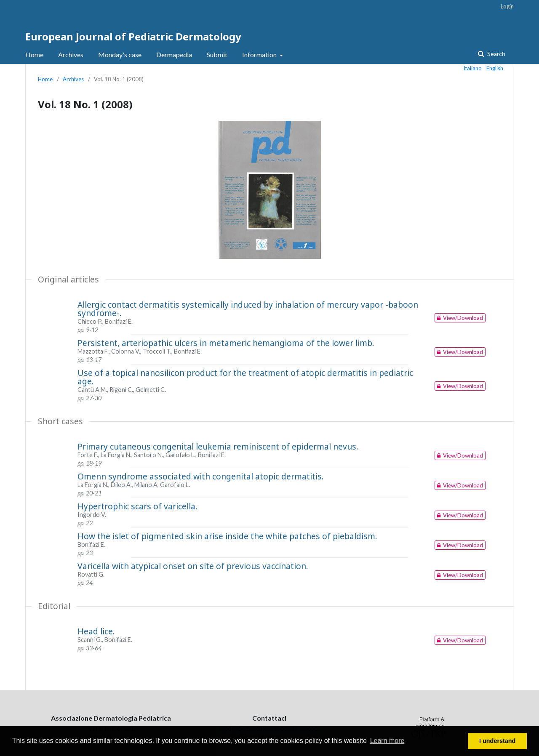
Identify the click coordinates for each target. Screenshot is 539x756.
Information (260, 55)
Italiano (473, 68)
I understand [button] (497, 741)
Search (496, 54)
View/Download (459, 318)
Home (34, 55)
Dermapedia (174, 55)
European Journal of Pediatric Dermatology (133, 36)
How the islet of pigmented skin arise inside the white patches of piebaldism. (227, 536)
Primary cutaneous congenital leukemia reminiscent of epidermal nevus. (218, 446)
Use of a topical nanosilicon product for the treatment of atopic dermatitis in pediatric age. (245, 377)
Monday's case (120, 55)
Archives (71, 55)
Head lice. (96, 631)
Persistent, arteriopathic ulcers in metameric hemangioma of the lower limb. (226, 343)
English (495, 68)
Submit (217, 55)
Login (507, 6)
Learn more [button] (387, 741)
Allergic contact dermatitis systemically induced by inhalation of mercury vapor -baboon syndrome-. (248, 309)
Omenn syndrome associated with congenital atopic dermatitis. (201, 476)
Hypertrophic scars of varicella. (137, 506)
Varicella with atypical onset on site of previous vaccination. (193, 566)
